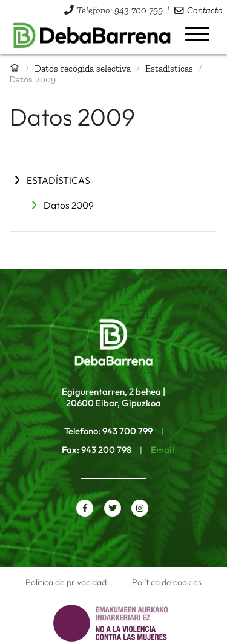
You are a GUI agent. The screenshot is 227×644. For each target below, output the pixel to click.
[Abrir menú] (197, 34)
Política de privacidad (66, 582)
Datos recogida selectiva (83, 68)
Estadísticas (169, 68)
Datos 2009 (69, 205)
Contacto (205, 10)
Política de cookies (167, 582)
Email (162, 450)
